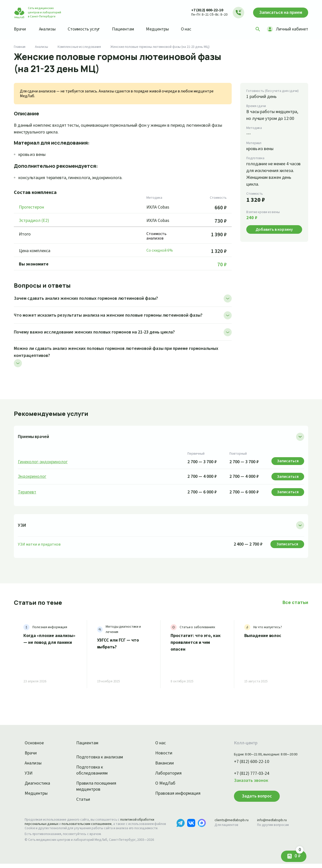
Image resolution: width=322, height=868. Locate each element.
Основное (35, 743)
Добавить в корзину (274, 236)
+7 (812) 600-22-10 (202, 10)
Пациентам (128, 29)
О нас (194, 29)
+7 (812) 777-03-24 (246, 774)
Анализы (49, 29)
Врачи (20, 29)
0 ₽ (289, 853)
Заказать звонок (245, 781)
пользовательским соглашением (91, 824)
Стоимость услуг (87, 29)
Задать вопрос (250, 796)
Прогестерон (32, 207)
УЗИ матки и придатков (39, 544)
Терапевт (28, 492)
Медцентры (164, 29)
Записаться (278, 13)
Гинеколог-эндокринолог (44, 462)
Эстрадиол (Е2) (35, 221)
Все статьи (296, 602)
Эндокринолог (33, 477)
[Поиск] (256, 29)
